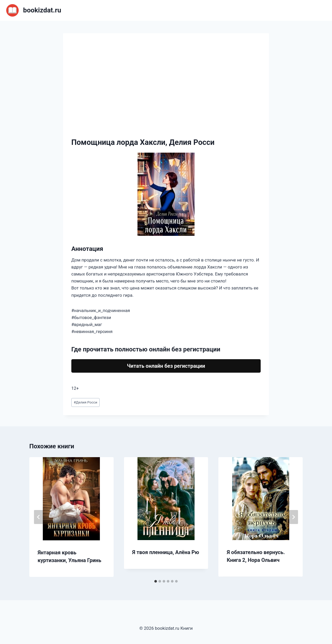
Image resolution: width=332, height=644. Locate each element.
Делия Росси (85, 402)
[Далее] (293, 517)
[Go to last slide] (39, 517)
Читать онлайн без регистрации (166, 366)
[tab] (156, 581)
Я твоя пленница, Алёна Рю (166, 552)
